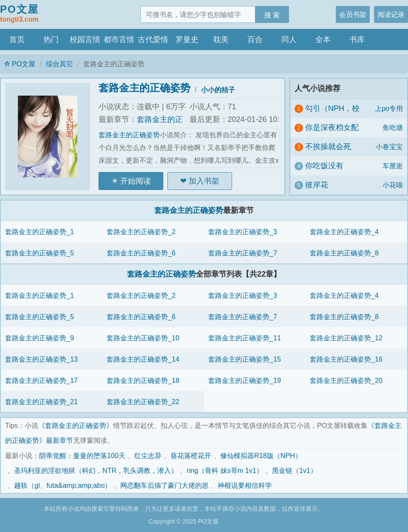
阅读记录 (391, 14)
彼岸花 (317, 185)
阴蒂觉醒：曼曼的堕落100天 (82, 456)
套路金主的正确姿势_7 (243, 253)
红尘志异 (148, 456)
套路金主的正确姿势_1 (40, 232)
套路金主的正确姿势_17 (41, 380)
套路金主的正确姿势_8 (344, 253)
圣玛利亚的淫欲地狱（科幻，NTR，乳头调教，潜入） (96, 470)
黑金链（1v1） (295, 470)
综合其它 (59, 64)
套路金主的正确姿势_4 (344, 232)
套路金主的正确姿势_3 (243, 232)
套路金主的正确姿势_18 (143, 380)
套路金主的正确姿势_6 (141, 253)
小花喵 (393, 185)
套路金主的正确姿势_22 (143, 402)
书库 (357, 40)
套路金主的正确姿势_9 (40, 338)
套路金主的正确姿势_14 (143, 359)
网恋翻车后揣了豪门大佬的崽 (164, 485)
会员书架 (353, 14)
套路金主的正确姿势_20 (346, 380)
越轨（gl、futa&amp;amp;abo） (63, 485)
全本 (323, 40)
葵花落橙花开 (191, 456)
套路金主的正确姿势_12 (346, 338)
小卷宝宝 (389, 147)
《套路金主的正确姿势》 (76, 425)
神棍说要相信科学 (245, 485)
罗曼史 (187, 40)
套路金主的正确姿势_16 (346, 359)
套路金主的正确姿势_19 (245, 380)
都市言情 (119, 40)
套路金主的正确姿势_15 (245, 359)
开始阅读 (136, 181)
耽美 (221, 40)
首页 (17, 40)
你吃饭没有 (324, 166)
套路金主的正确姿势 (144, 88)
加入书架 (204, 181)
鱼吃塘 (393, 127)
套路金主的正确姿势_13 (41, 359)
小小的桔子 (218, 90)
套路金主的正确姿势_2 (141, 232)
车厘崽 (393, 166)
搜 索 (272, 15)
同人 (289, 40)
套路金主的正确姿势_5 (40, 253)
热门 (51, 40)
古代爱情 (153, 40)
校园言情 (85, 40)
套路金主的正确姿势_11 (245, 338)
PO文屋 (19, 14)
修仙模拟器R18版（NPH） (261, 456)
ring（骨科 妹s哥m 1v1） (225, 470)
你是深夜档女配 (332, 127)
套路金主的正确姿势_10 (143, 338)
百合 (255, 40)
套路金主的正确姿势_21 (41, 402)
